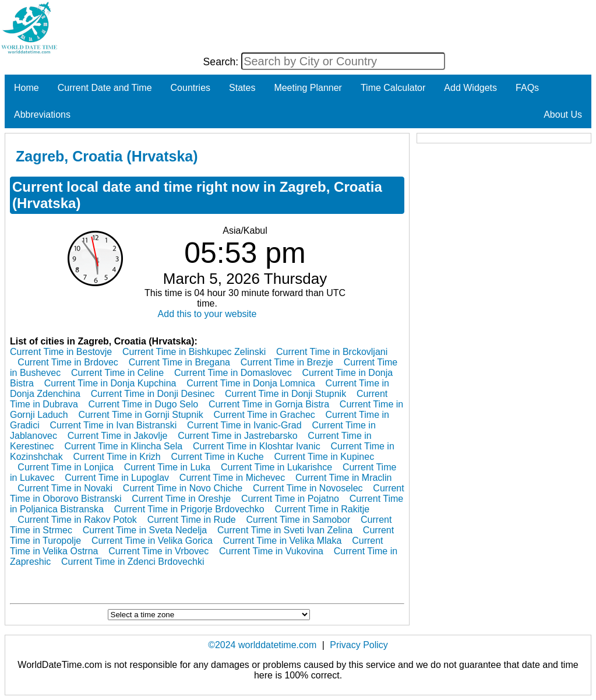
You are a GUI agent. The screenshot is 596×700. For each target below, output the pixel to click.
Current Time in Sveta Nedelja (145, 530)
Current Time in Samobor (299, 520)
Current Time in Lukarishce (276, 467)
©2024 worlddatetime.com (262, 645)
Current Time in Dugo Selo (144, 404)
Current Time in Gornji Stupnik (140, 415)
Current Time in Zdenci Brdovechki (133, 562)
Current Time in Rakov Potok (77, 520)
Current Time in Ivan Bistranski (113, 425)
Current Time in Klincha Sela (123, 446)
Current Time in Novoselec (308, 488)
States (242, 88)
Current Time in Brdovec (68, 362)
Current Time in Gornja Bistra (269, 404)
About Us (563, 115)
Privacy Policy (359, 645)
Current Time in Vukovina (271, 551)
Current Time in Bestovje (61, 352)
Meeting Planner (308, 88)
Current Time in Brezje (287, 362)
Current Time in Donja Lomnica (251, 383)
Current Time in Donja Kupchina (110, 383)
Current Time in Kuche (218, 457)
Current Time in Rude (192, 520)
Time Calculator (393, 88)
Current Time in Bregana (179, 362)
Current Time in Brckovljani (332, 352)
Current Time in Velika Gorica (152, 541)
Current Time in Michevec (232, 478)
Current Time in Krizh (117, 457)
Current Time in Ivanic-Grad (244, 425)
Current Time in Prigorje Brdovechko (189, 509)
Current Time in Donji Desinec (153, 394)
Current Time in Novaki (65, 488)
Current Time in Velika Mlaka (283, 541)
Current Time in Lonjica (66, 467)
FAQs (527, 88)
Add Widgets (470, 88)
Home (27, 88)
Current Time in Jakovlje (118, 436)
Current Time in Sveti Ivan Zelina (285, 530)
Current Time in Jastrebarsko (237, 436)
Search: (223, 62)
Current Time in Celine (117, 373)
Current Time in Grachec (265, 415)
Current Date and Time (105, 88)
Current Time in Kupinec (325, 457)
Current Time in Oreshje (181, 499)
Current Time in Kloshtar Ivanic (257, 446)
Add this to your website (207, 314)
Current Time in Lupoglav (117, 478)
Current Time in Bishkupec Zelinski (194, 352)
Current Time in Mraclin (343, 478)
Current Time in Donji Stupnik (285, 394)
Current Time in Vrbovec (158, 551)
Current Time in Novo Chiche (183, 488)
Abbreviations (42, 115)
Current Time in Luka (167, 467)
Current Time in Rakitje (322, 509)
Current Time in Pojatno (290, 499)
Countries (191, 88)
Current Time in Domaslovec (233, 373)
